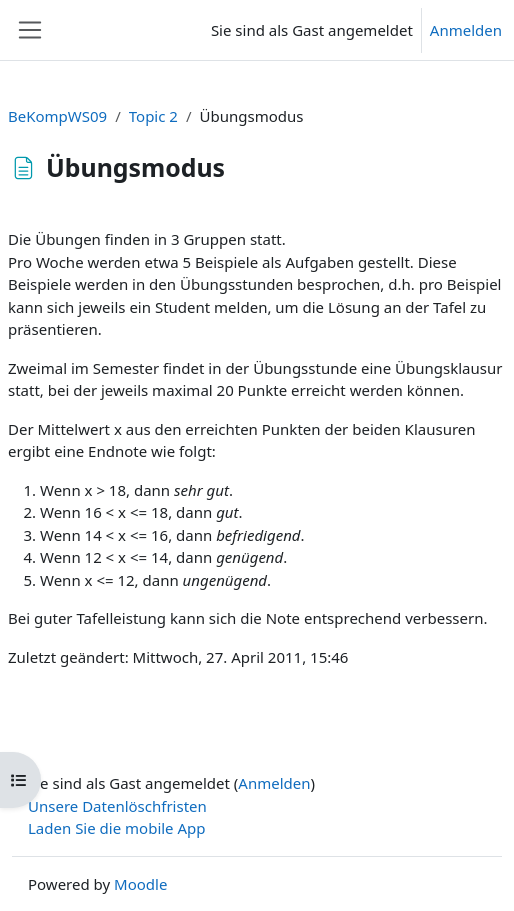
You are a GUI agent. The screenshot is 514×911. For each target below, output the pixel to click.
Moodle (140, 884)
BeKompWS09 (57, 116)
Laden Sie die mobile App (117, 828)
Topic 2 (153, 116)
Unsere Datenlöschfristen (117, 806)
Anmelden (466, 30)
